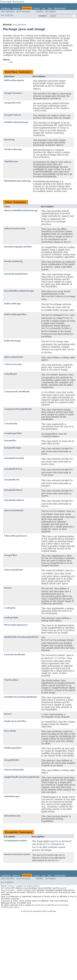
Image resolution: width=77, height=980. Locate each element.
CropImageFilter (13, 433)
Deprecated (60, 9)
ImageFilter (11, 555)
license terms (41, 905)
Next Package (23, 12)
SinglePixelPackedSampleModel (22, 777)
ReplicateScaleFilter (15, 721)
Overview (6, 9)
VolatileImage (12, 796)
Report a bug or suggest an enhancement (20, 886)
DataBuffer (10, 441)
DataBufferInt (12, 480)
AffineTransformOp (15, 229)
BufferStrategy (12, 341)
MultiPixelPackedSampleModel (21, 637)
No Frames (50, 12)
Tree (50, 9)
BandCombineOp (13, 261)
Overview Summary (12, 2)
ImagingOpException (16, 841)
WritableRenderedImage (18, 181)
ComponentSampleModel (18, 409)
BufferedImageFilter (15, 314)
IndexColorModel (14, 570)
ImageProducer (13, 115)
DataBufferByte (13, 448)
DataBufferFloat (13, 469)
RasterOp (9, 140)
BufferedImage (13, 304)
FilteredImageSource (16, 536)
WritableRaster (13, 816)
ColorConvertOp (13, 364)
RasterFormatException (17, 854)
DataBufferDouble (14, 458)
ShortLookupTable (14, 770)
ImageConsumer (13, 93)
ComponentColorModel (17, 392)
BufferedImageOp (14, 80)
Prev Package (8, 12)
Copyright (6, 901)
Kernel (8, 588)
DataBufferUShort (14, 500)
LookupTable (11, 618)
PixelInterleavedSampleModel (21, 697)
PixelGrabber (11, 680)
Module (16, 9)
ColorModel (10, 374)
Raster (8, 714)
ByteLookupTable (14, 357)
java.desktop (19, 25)
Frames (40, 12)
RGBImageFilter (13, 748)
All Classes (7, 15)
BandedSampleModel (16, 274)
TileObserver (11, 161)
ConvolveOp (11, 424)
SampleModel (12, 760)
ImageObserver (13, 103)
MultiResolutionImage (16, 122)
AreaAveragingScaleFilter (18, 247)
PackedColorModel (15, 655)
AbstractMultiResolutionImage (21, 210)
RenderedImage (13, 149)
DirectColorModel (14, 510)
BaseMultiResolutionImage (19, 291)
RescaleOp (10, 731)
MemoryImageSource (16, 625)
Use (44, 9)
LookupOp (10, 608)
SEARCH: (43, 16)
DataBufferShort (13, 490)
